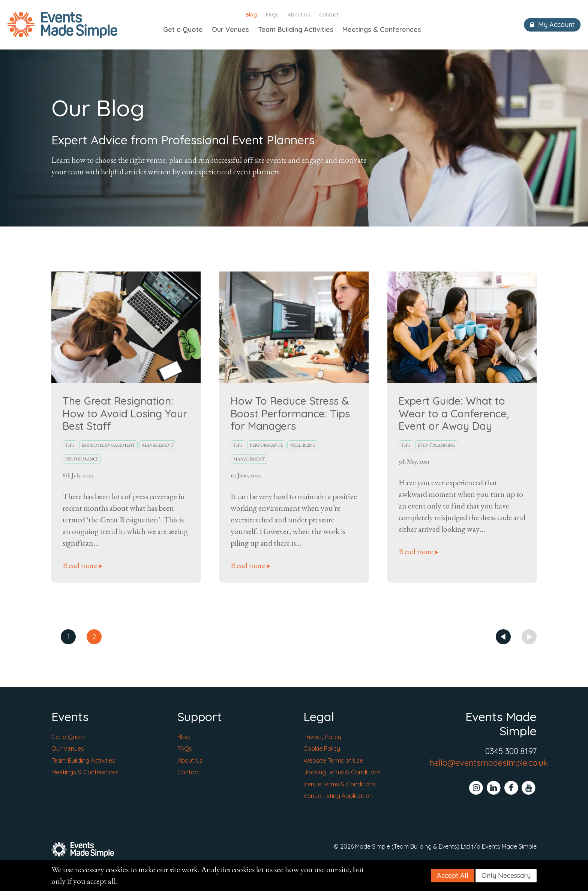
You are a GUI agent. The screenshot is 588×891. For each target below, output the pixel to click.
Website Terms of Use (333, 760)
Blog (251, 15)
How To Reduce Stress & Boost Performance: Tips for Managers (290, 413)
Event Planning (437, 445)
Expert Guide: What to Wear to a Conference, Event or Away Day (454, 413)
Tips (70, 445)
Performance (82, 459)
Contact (329, 15)
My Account (552, 25)
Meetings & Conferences (382, 29)
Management (158, 445)
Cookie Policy (322, 748)
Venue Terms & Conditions (340, 784)
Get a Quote (183, 29)
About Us (299, 15)
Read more (80, 565)
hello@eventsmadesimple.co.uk (489, 763)
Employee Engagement (108, 445)
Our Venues (230, 29)
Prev (503, 637)
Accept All (453, 875)
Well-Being (303, 445)
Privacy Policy (322, 737)
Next (529, 637)
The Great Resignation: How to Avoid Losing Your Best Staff (125, 413)
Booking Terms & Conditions (342, 772)
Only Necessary (506, 875)
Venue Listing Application (338, 796)
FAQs (272, 15)
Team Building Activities (296, 29)
